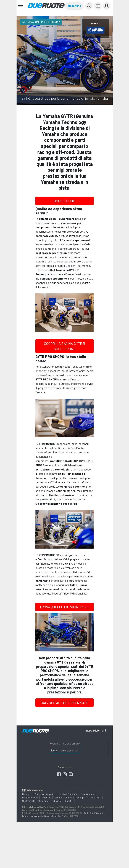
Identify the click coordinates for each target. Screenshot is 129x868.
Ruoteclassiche (30, 798)
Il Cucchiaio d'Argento (44, 794)
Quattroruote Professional (35, 801)
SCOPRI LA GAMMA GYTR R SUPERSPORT (65, 346)
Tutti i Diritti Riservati (93, 813)
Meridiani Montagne (68, 794)
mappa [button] (95, 730)
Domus (26, 794)
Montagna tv (81, 798)
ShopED (69, 801)
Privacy (25, 816)
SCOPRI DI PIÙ (65, 201)
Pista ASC (96, 798)
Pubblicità (57, 801)
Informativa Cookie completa (43, 816)
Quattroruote (87, 794)
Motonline (75, 6)
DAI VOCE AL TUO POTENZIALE (65, 703)
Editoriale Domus (63, 798)
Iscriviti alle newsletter (64, 750)
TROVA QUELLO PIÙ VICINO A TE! (65, 607)
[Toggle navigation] (21, 6)
